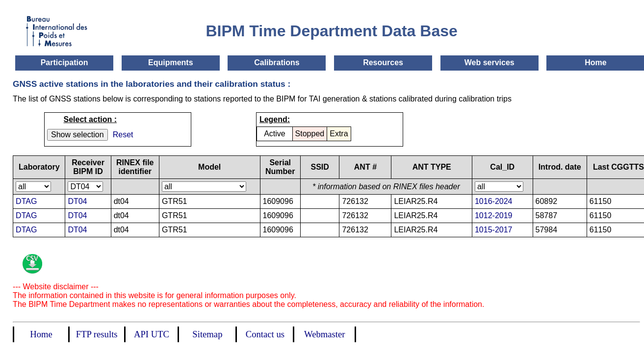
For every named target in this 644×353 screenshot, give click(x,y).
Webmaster (324, 334)
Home (595, 63)
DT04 (77, 201)
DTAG (26, 201)
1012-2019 (494, 215)
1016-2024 (494, 201)
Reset (123, 135)
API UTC (152, 334)
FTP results (97, 334)
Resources (383, 63)
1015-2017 (494, 230)
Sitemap (207, 334)
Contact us (265, 334)
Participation (64, 63)
